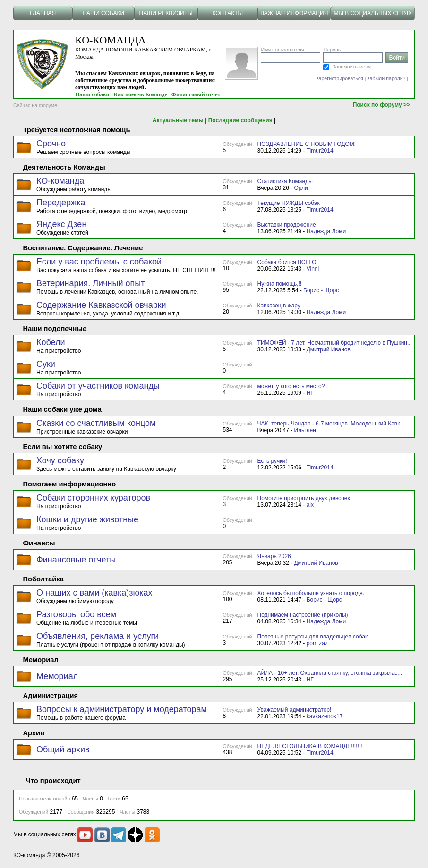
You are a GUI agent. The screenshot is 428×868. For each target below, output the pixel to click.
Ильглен (305, 430)
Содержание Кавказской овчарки (101, 305)
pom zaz (317, 643)
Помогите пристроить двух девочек (304, 498)
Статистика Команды (285, 181)
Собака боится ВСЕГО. (288, 262)
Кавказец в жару (279, 306)
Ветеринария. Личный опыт (90, 283)
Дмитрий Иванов (329, 349)
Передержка (61, 203)
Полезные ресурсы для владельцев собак (313, 637)
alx (310, 505)
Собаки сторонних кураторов (93, 498)
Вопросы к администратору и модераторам (122, 709)
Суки (46, 364)
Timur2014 (320, 151)
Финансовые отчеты (76, 560)
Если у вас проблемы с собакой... (103, 262)
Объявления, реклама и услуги (98, 636)
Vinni (313, 269)
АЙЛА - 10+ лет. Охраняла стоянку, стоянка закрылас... (330, 673)
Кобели (51, 342)
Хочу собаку (60, 460)
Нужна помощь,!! (280, 284)
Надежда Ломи (326, 231)
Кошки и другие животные (87, 519)
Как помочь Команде (141, 94)
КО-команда (60, 181)
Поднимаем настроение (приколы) (303, 615)
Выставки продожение (287, 225)
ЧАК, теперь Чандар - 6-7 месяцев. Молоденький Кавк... (331, 424)
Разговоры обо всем (76, 614)
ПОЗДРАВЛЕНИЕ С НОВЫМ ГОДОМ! (307, 144)
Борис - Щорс (321, 290)
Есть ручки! (272, 461)
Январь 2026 (274, 556)
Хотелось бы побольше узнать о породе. (311, 593)
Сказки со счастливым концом (96, 423)
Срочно (51, 144)
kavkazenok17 (325, 716)
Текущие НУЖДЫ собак (289, 203)
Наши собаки (92, 94)
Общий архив (63, 749)
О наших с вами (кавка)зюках (94, 593)
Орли (301, 188)
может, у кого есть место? (291, 386)
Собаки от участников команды (98, 386)
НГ (310, 393)
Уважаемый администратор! (295, 710)
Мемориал (57, 676)
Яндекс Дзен (61, 224)
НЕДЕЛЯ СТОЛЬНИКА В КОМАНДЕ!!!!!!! (310, 746)
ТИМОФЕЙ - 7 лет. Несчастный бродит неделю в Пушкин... (335, 343)
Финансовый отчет (196, 94)
